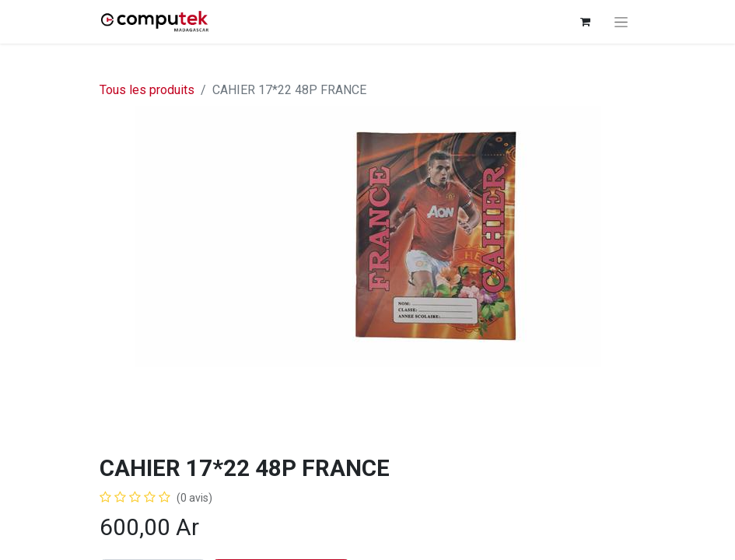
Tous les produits (147, 90)
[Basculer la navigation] (621, 22)
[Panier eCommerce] (586, 22)
